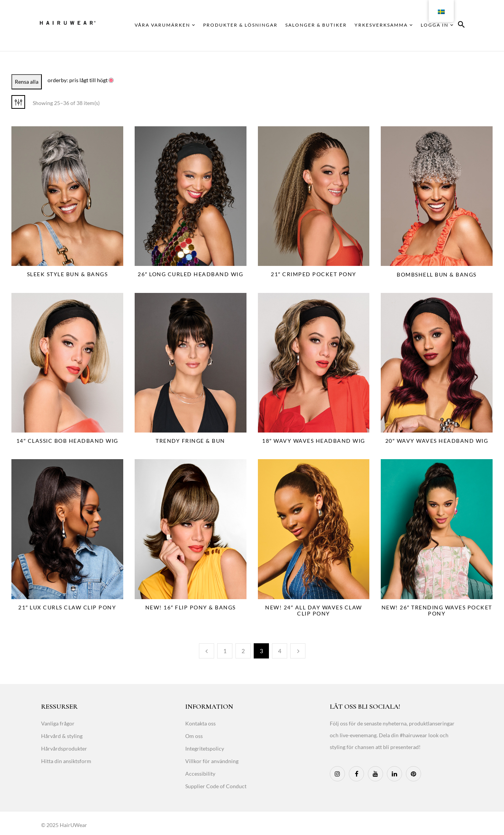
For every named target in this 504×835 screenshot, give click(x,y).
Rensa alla (27, 82)
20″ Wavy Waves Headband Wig (437, 441)
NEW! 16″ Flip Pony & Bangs (191, 607)
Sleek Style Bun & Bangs (68, 274)
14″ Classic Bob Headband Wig (67, 441)
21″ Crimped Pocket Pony (313, 274)
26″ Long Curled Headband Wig (190, 274)
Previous (207, 651)
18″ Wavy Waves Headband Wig (313, 441)
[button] (461, 26)
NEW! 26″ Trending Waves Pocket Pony (437, 610)
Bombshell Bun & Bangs (437, 274)
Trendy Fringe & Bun (190, 441)
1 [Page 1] (225, 651)
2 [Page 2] (243, 651)
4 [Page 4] (280, 651)
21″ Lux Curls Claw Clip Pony (67, 607)
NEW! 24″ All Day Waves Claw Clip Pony (313, 610)
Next (298, 651)
